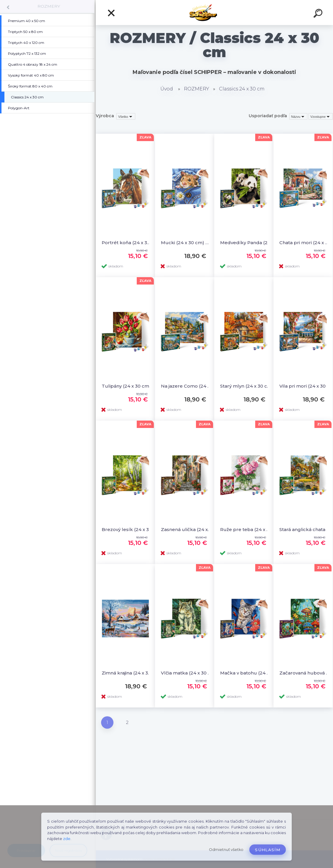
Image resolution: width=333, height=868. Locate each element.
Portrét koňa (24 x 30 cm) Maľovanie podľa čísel (127, 243)
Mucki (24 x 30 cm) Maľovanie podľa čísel (186, 243)
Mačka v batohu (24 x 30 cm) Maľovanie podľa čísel (246, 673)
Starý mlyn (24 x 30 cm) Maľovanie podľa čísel (246, 386)
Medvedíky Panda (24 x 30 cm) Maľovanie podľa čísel (246, 243)
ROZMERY (49, 6)
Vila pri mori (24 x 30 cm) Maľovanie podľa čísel (305, 386)
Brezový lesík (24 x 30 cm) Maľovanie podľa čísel (127, 529)
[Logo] (214, 13)
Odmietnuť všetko (226, 850)
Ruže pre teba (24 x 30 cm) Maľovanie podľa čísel (246, 529)
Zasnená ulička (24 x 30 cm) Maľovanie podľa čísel (186, 529)
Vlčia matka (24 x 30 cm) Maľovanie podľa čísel (186, 673)
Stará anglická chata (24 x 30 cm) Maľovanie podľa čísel (305, 529)
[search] (319, 14)
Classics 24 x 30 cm (242, 89)
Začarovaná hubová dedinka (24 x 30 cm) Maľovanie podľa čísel (305, 673)
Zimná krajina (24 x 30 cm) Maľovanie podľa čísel (127, 673)
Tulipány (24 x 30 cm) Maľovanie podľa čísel (127, 386)
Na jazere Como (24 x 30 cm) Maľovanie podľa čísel (186, 386)
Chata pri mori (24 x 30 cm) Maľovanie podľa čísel (305, 243)
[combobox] (298, 116)
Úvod (167, 89)
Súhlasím (268, 850)
